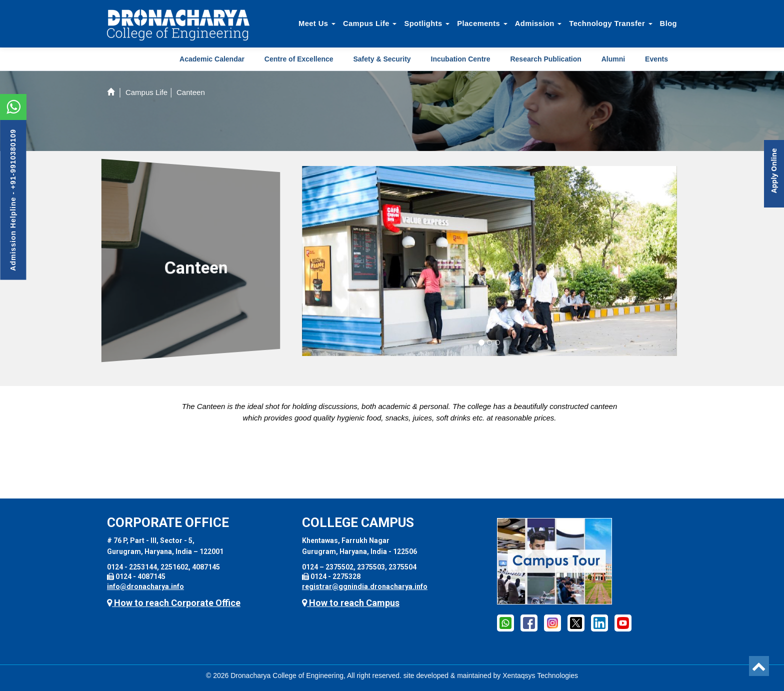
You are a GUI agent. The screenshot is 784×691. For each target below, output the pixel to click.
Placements (482, 23)
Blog (668, 23)
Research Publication (545, 59)
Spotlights (427, 23)
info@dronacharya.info (145, 586)
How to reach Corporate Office (174, 603)
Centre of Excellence (299, 59)
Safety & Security (382, 59)
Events (656, 59)
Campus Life (370, 23)
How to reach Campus (351, 603)
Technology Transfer (610, 23)
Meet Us (317, 23)
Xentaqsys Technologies (540, 675)
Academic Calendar (212, 59)
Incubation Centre (461, 59)
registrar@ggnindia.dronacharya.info (365, 586)
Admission (538, 23)
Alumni (613, 59)
